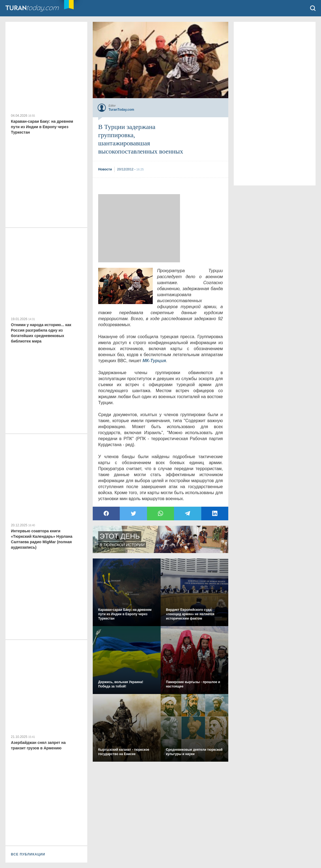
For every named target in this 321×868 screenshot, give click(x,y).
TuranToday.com (38, 8)
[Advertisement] (139, 228)
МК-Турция (154, 361)
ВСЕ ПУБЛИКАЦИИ (28, 854)
